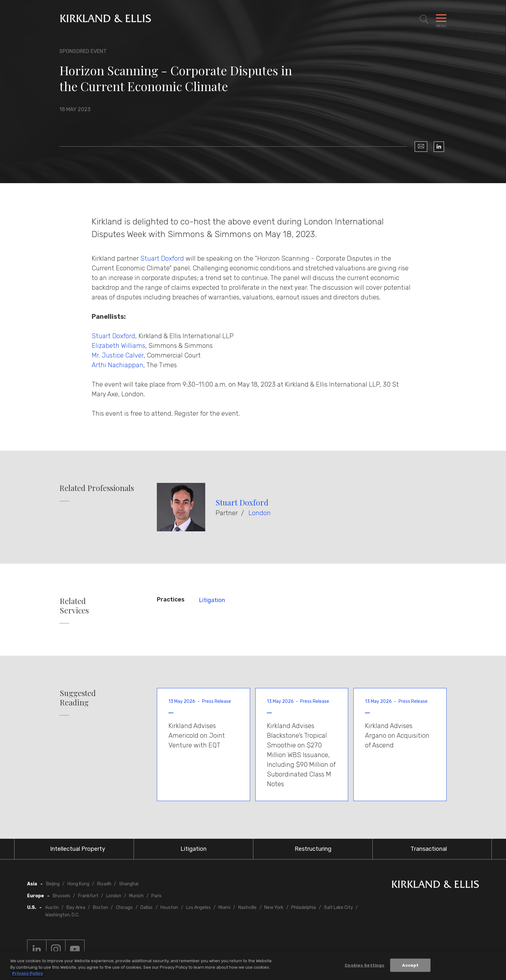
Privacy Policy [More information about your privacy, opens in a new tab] (28, 973)
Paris (157, 896)
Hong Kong (78, 884)
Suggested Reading (78, 698)
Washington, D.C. (62, 915)
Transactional (429, 849)
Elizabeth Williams (118, 346)
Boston (101, 907)
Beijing (53, 884)
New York (274, 907)
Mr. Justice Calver (118, 355)
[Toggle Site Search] (424, 19)
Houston (169, 907)
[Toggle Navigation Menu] (441, 19)
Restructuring (313, 849)
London (260, 513)
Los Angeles (198, 907)
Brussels (62, 896)
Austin (52, 907)
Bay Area (76, 907)
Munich (136, 896)
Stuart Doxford (162, 258)
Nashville (247, 907)
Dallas (147, 907)
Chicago (124, 907)
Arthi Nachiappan (117, 365)
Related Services (74, 606)
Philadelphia (304, 907)
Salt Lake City (339, 907)
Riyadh (104, 884)
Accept (410, 965)
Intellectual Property (78, 849)
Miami (224, 907)
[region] (253, 966)
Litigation (212, 600)
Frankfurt (88, 896)
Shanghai (129, 884)
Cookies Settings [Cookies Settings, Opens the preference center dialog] (364, 965)
